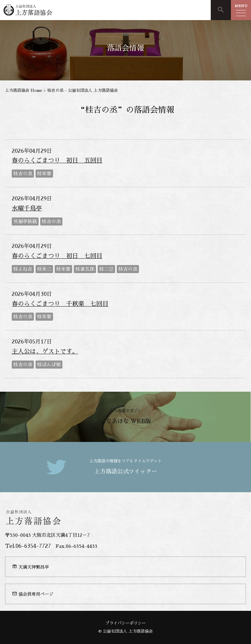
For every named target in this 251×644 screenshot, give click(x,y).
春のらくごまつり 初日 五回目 (57, 160)
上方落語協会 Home (24, 90)
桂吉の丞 (23, 174)
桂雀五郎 (85, 269)
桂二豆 (106, 269)
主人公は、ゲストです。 (45, 351)
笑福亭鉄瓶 (25, 221)
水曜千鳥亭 (27, 208)
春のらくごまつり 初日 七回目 (57, 256)
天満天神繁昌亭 (31, 567)
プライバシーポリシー (125, 623)
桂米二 (44, 269)
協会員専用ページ (33, 594)
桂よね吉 (23, 269)
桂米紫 (44, 174)
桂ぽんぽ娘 (49, 365)
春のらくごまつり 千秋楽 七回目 (60, 304)
